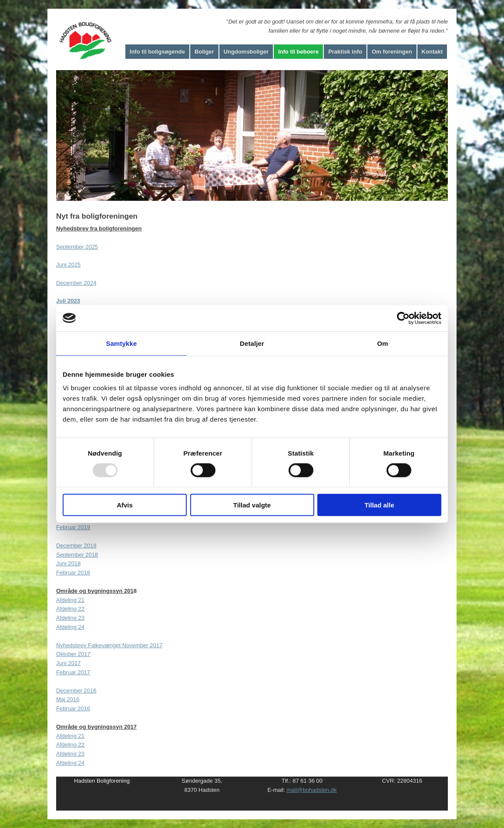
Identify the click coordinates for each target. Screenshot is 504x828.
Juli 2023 (68, 301)
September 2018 (77, 555)
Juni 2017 (68, 663)
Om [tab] (382, 343)
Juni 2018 (68, 563)
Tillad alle (379, 505)
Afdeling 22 (70, 609)
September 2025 (77, 247)
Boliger (204, 52)
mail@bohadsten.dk (311, 790)
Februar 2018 (73, 573)
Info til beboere (298, 52)
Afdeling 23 (70, 618)
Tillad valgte (252, 505)
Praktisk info (345, 52)
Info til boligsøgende (157, 52)
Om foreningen (392, 52)
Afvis (125, 505)
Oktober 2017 (73, 654)
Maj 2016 (68, 699)
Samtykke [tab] (122, 343)
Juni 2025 (68, 265)
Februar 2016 (73, 708)
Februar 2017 (73, 672)
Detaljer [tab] (252, 343)
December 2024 (76, 283)
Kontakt (432, 52)
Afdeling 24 (70, 627)
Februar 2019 (73, 527)
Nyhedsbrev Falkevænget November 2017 (109, 645)
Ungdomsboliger (246, 52)
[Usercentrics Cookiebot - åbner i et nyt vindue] (403, 318)
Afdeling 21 (70, 736)
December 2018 (76, 546)
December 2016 (76, 691)
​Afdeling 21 (70, 600)
